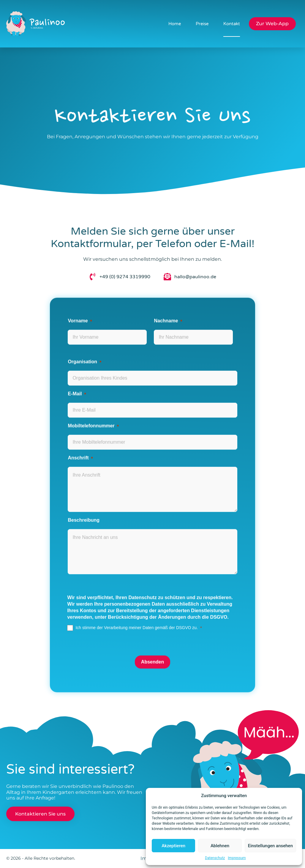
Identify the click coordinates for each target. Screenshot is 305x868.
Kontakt (231, 24)
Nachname (166, 307)
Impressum (237, 858)
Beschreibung (84, 506)
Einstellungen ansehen (270, 846)
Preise (202, 24)
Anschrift (78, 444)
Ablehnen (220, 846)
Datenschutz (215, 858)
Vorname (78, 307)
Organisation (82, 348)
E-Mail (75, 380)
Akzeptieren (173, 846)
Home (174, 24)
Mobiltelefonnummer (91, 412)
